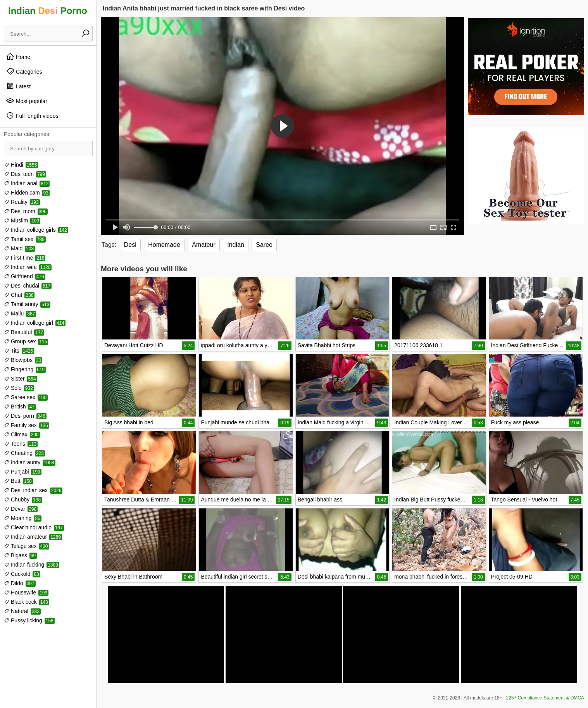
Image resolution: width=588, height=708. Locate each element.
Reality (22, 202)
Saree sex (26, 397)
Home (18, 57)
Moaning (23, 518)
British (20, 407)
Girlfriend (25, 276)
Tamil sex (25, 239)
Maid (19, 248)
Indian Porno (48, 11)
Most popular (27, 101)
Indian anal (27, 183)
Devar (21, 509)
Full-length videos (32, 115)
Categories (24, 71)
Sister (21, 379)
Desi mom (26, 211)
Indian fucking (32, 565)
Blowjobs (23, 360)
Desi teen (25, 174)
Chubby (23, 500)
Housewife (26, 593)
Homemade (164, 245)
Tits (19, 351)
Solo (19, 388)
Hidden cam (27, 193)
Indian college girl (35, 323)
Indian (236, 245)
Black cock (27, 602)
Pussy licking (29, 620)
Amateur (203, 245)
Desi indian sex (33, 490)
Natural (22, 611)
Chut (19, 295)
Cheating (24, 453)
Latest (18, 86)
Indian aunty (30, 462)
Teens (21, 444)
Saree (264, 245)
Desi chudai (28, 286)
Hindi (21, 165)
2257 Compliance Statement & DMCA (545, 698)
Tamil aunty (27, 304)
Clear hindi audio (34, 527)
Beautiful (24, 332)
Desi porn (25, 416)
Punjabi (23, 472)
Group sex (26, 341)
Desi (130, 245)
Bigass (20, 555)
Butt (18, 481)
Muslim (22, 220)
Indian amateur (33, 537)
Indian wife (28, 267)
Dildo (20, 583)
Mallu (20, 314)
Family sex (27, 425)
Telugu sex (27, 546)
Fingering (25, 369)
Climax (22, 434)
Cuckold (22, 574)
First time (25, 258)
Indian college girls (36, 230)
